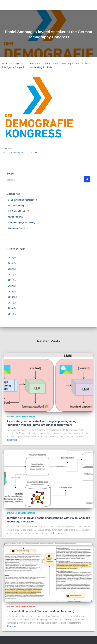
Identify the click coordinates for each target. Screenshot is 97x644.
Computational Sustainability (21, 200)
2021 (10, 280)
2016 (10, 308)
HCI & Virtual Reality (17, 211)
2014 (10, 314)
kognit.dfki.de (45, 67)
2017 (10, 303)
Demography (19, 153)
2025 (10, 258)
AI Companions (33, 153)
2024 (10, 263)
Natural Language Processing (22, 222)
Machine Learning (16, 206)
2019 (10, 292)
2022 (10, 275)
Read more (12, 440)
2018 (10, 297)
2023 (10, 269)
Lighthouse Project (17, 228)
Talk (10, 153)
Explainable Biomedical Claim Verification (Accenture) (41, 611)
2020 (10, 286)
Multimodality (14, 217)
